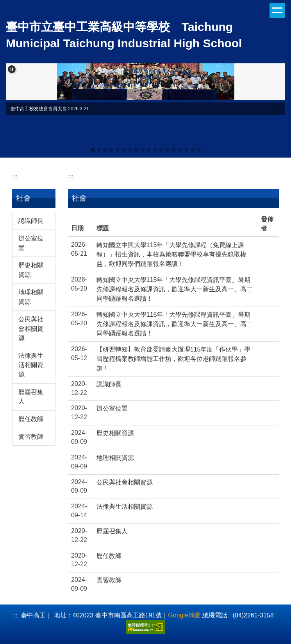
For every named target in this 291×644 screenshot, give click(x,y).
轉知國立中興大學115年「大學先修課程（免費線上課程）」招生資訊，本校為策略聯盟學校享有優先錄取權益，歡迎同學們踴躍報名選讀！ (171, 254)
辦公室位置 (31, 243)
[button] (12, 69)
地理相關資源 (31, 297)
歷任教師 (31, 419)
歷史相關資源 (31, 270)
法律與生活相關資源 (31, 365)
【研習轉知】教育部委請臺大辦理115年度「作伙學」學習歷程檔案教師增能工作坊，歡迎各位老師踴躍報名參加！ (174, 359)
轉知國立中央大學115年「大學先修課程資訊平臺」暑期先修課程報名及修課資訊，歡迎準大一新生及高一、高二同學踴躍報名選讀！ (175, 289)
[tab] (93, 150)
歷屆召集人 (31, 397)
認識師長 (31, 221)
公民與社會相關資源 (31, 329)
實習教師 (31, 437)
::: (15, 176)
